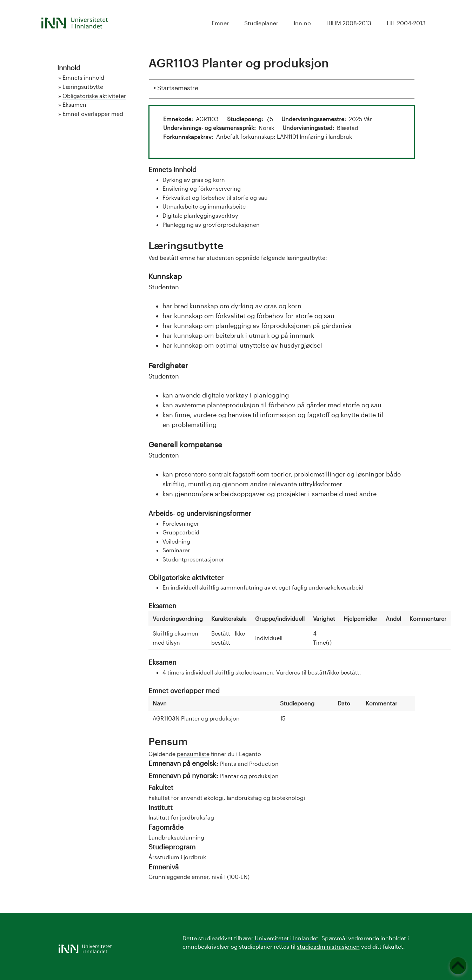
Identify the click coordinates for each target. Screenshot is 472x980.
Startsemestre (178, 87)
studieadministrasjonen (328, 946)
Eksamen (74, 104)
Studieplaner (261, 23)
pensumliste (193, 754)
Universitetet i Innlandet (287, 938)
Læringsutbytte (83, 87)
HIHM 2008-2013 (349, 23)
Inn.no (302, 23)
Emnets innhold (83, 77)
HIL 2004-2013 (406, 23)
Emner (220, 23)
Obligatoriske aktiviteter (94, 96)
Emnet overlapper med (93, 114)
